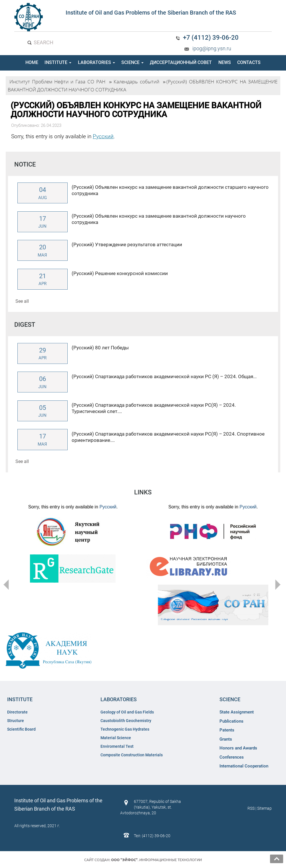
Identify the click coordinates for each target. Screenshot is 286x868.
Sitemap (264, 808)
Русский (103, 136)
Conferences (232, 757)
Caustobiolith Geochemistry (126, 721)
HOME (32, 62)
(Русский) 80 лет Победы (100, 348)
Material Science (116, 738)
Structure (16, 721)
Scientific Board (22, 729)
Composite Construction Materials (132, 755)
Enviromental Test (117, 746)
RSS (251, 808)
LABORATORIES (96, 62)
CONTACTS (249, 62)
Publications (231, 721)
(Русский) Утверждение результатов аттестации (127, 244)
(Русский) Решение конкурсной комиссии (120, 273)
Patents (227, 730)
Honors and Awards (238, 748)
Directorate (17, 712)
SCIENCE (132, 62)
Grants (226, 739)
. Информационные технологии (156, 860)
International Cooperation (244, 766)
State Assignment (237, 712)
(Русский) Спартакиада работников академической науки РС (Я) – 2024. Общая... (164, 376)
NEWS (225, 62)
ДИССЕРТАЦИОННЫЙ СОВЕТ (181, 62)
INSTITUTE (58, 62)
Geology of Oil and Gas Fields (127, 712)
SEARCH (40, 42)
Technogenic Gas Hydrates (125, 729)
